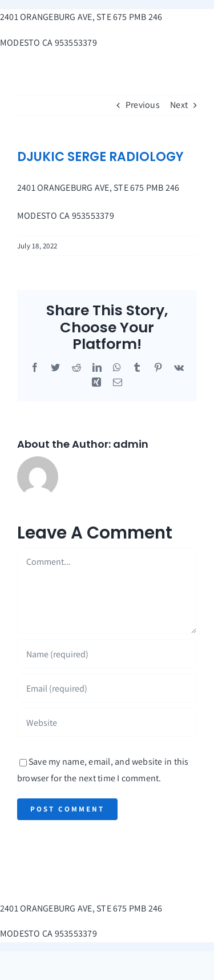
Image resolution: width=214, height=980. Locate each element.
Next (179, 105)
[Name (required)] (107, 654)
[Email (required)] (107, 688)
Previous (143, 105)
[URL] (107, 722)
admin (131, 444)
